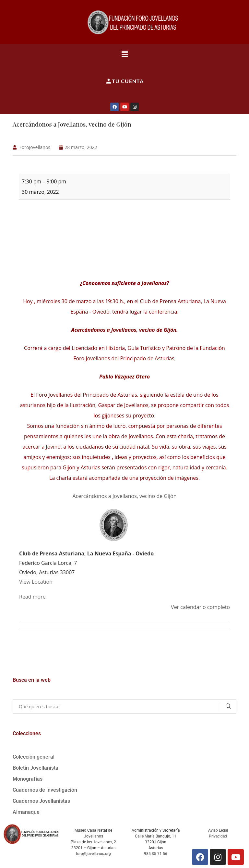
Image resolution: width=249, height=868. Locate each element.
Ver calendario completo (200, 607)
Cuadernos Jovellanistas (41, 801)
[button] (124, 54)
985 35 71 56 (156, 853)
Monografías (28, 779)
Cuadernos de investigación (45, 790)
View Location (36, 581)
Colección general (34, 756)
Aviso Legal (218, 830)
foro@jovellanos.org (93, 853)
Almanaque (26, 812)
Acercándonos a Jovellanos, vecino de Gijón (72, 124)
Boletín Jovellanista (36, 768)
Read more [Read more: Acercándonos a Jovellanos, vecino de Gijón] (32, 596)
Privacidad (218, 836)
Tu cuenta (124, 81)
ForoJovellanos (35, 147)
